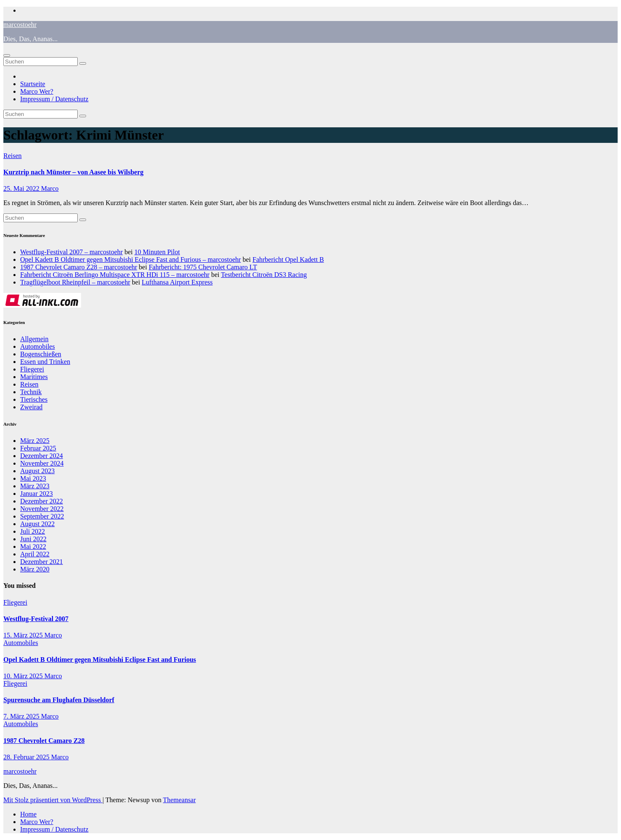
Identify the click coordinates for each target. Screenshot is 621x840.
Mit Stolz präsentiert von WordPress (53, 800)
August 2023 (37, 471)
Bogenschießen (41, 354)
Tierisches (34, 399)
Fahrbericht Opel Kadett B (288, 259)
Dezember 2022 (42, 501)
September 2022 (42, 516)
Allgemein (34, 339)
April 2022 (35, 554)
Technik (31, 392)
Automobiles (38, 346)
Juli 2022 (33, 531)
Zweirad (31, 407)
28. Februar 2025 (27, 757)
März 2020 (35, 569)
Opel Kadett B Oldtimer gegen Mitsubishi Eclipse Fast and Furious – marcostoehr (131, 259)
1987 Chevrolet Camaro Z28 (44, 741)
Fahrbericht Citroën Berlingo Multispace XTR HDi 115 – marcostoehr (115, 275)
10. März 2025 (24, 676)
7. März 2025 (22, 716)
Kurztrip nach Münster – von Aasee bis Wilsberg (73, 172)
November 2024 (42, 463)
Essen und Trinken (45, 362)
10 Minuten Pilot (157, 252)
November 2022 (42, 509)
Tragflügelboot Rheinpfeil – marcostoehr (75, 282)
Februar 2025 (38, 448)
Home (28, 814)
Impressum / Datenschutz (54, 99)
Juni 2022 (33, 539)
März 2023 (35, 486)
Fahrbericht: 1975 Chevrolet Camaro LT (203, 267)
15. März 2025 (24, 635)
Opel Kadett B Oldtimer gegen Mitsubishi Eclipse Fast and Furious (100, 660)
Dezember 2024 (42, 456)
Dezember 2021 (42, 562)
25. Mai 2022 (22, 188)
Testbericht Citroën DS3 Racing (264, 275)
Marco (50, 188)
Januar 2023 (37, 494)
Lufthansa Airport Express (177, 282)
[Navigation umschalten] (7, 55)
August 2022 (37, 524)
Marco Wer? (37, 91)
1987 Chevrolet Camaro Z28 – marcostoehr (79, 267)
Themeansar (179, 800)
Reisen (13, 156)
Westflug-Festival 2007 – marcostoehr (71, 252)
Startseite (33, 84)
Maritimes (34, 377)
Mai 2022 (33, 546)
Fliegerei (32, 369)
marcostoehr (20, 25)
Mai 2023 (33, 478)
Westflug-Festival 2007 (36, 619)
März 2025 (35, 441)
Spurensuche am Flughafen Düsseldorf (59, 700)
